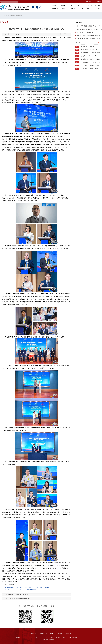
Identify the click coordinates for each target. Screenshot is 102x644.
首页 (10, 15)
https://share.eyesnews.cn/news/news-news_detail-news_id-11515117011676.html (27, 587)
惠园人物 (64, 9)
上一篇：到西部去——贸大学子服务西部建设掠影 (17, 595)
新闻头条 (20, 15)
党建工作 (72, 5)
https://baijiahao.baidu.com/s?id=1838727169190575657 (20, 590)
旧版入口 (94, 2)
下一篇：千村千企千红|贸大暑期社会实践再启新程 (17, 598)
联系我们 (60, 634)
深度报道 (72, 9)
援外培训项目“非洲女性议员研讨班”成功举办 (88, 39)
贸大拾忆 (98, 9)
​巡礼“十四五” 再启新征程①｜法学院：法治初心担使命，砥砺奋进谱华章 (89, 26)
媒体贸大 (89, 9)
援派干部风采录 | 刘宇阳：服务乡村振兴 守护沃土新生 (89, 30)
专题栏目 (55, 9)
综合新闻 (55, 5)
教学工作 (81, 5)
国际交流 (89, 5)
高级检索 (88, 2)
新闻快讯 (64, 5)
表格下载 (69, 634)
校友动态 (81, 9)
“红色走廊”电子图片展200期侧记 (85, 32)
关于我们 (42, 634)
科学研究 (98, 5)
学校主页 (33, 634)
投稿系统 (99, 2)
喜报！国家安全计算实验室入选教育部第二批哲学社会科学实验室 (89, 36)
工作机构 (51, 634)
